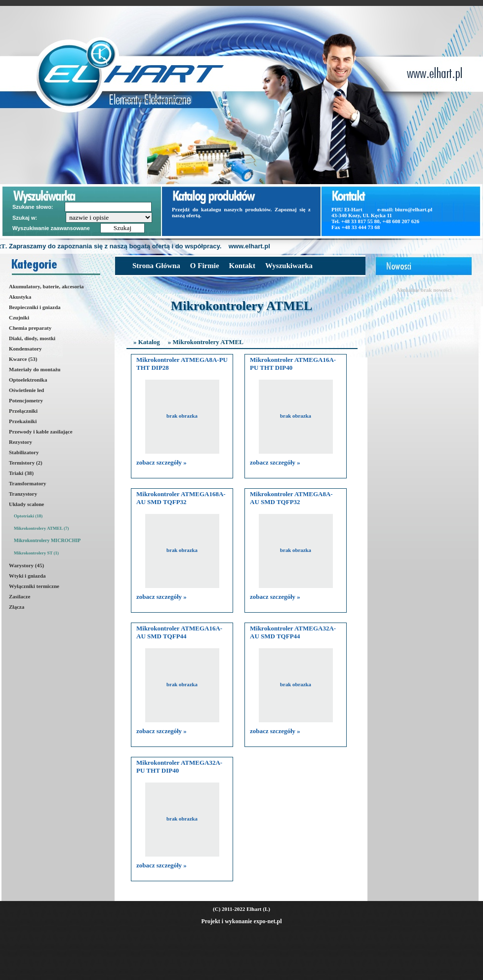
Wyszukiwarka (289, 266)
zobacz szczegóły (161, 462)
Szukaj (122, 228)
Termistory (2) (26, 463)
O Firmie (205, 266)
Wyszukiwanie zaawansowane (52, 228)
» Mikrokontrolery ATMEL (206, 342)
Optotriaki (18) (28, 516)
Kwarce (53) (23, 359)
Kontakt (242, 266)
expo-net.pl (268, 921)
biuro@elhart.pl (414, 209)
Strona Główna (156, 266)
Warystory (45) (26, 565)
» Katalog (147, 342)
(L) (266, 909)
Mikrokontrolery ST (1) (36, 553)
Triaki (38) (21, 473)
